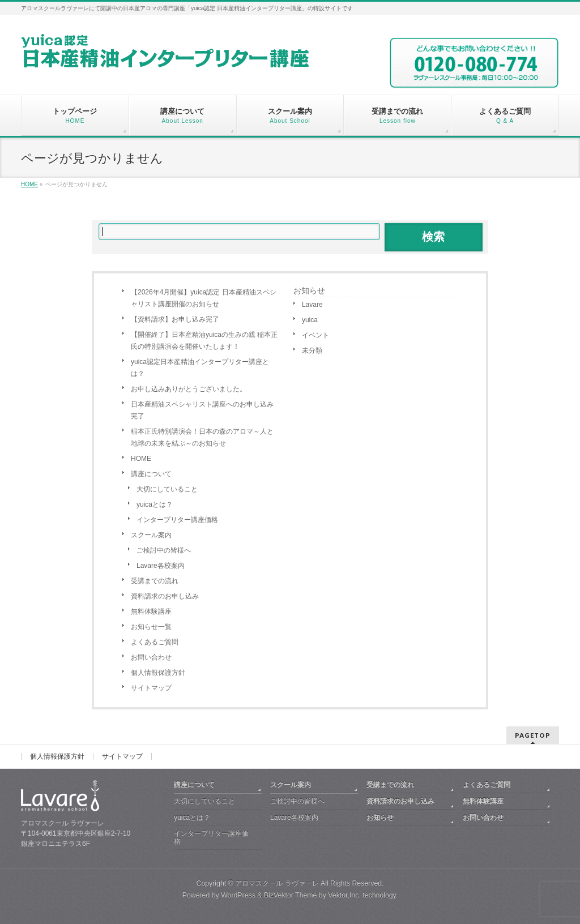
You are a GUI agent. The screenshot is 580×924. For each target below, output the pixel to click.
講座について (151, 474)
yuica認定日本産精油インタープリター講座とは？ (200, 368)
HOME (141, 459)
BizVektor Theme (291, 895)
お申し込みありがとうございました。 (189, 389)
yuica (310, 320)
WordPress (238, 895)
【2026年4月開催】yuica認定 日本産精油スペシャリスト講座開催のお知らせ (204, 298)
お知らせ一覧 (151, 627)
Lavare (312, 305)
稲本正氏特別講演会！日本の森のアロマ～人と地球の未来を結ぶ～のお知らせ (202, 437)
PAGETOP (533, 735)
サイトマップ (151, 688)
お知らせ (309, 290)
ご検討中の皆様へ (164, 550)
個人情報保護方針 (158, 673)
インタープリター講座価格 (177, 520)
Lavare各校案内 (161, 566)
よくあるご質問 (155, 642)
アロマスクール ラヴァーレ (277, 883)
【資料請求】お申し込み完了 (175, 319)
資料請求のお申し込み (165, 596)
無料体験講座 (151, 611)
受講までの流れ (155, 581)
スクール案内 (151, 535)
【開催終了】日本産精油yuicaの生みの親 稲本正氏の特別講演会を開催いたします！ (204, 341)
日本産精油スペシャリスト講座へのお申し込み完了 (202, 410)
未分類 (312, 350)
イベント (315, 335)
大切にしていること (167, 489)
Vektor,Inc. (344, 895)
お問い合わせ (151, 657)
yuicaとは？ (155, 504)
